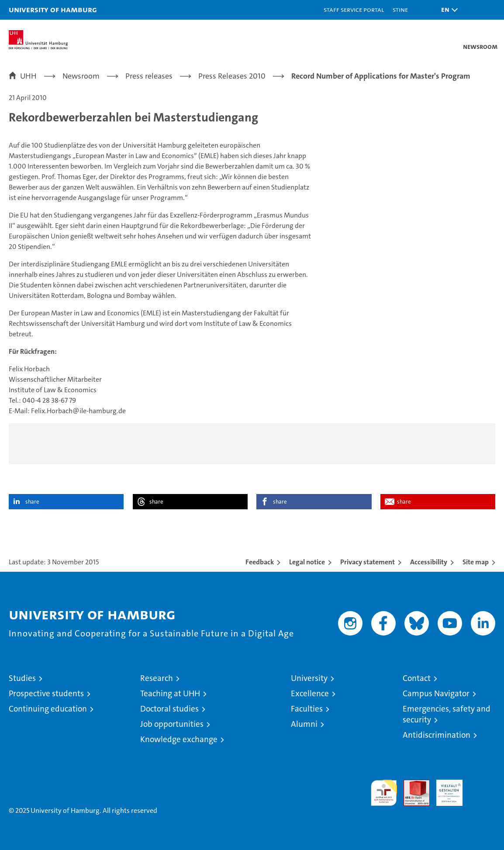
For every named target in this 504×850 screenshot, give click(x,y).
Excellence (310, 693)
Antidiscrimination (437, 735)
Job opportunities (172, 724)
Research (157, 678)
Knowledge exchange (179, 739)
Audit (412, 784)
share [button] (32, 502)
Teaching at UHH (170, 693)
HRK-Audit (445, 789)
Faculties (307, 709)
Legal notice (307, 562)
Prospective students (46, 693)
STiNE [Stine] (400, 9)
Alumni (304, 724)
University (309, 678)
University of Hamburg (53, 9)
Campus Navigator (436, 693)
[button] (447, 10)
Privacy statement (368, 562)
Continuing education (48, 709)
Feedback (260, 562)
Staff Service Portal (354, 9)
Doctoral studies (169, 709)
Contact (417, 678)
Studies (22, 678)
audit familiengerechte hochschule (384, 793)
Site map (476, 562)
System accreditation (482, 789)
